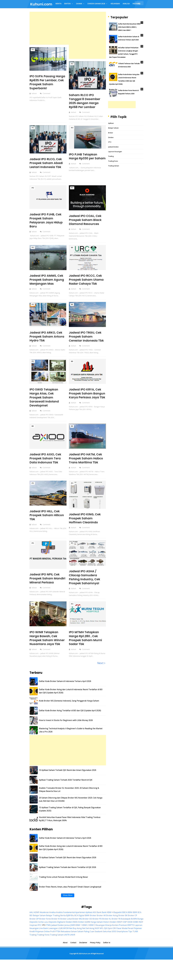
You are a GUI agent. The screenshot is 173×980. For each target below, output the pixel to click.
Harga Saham (97, 925)
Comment (47, 93)
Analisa (52, 915)
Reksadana (66, 935)
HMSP (119, 925)
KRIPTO (131, 928)
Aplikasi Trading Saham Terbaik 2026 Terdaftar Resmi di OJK (66, 783)
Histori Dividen (110, 925)
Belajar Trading (53, 919)
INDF (141, 925)
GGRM (87, 925)
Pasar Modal (122, 931)
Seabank (99, 935)
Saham (74, 935)
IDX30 (130, 925)
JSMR (73, 928)
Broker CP (133, 919)
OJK (105, 931)
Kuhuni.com (86, 957)
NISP (97, 931)
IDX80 (136, 925)
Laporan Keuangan (115, 152)
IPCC (40, 928)
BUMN (134, 922)
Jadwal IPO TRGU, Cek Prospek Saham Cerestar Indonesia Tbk (87, 337)
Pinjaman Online (42, 935)
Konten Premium (119, 928)
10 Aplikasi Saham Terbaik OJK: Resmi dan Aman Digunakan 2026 (68, 773)
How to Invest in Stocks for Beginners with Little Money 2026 (66, 723)
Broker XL (107, 922)
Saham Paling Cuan (86, 935)
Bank (99, 915)
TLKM (135, 935)
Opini (110, 931)
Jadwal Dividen (113, 147)
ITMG (48, 928)
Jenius (67, 928)
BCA (139, 915)
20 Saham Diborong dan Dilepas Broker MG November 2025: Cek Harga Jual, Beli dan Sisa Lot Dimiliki (71, 803)
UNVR (72, 938)
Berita (63, 919)
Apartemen (80, 915)
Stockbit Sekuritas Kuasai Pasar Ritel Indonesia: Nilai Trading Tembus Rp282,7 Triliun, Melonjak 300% (70, 822)
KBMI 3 (92, 928)
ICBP (125, 925)
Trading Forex (113, 161)
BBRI (135, 915)
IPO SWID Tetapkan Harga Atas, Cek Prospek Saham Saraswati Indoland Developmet (45, 397)
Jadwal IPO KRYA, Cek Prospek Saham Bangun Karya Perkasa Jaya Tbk (87, 395)
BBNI (130, 915)
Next (101, 666)
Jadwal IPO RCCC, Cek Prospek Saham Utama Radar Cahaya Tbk (87, 280)
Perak (130, 931)
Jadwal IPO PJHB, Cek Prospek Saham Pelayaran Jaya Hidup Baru (47, 220)
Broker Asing (112, 919)
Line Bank (43, 931)
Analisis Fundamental (65, 915)
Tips (130, 935)
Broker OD (87, 922)
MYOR (66, 931)
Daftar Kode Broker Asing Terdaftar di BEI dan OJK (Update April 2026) (70, 714)
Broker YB (116, 922)
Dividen (111, 137)
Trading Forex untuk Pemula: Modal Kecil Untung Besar (63, 880)
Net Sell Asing (88, 931)
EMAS (75, 925)
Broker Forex (45, 922)
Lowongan (53, 931)
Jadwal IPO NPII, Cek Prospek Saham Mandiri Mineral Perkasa (45, 580)
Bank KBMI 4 (107, 915)
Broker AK (101, 919)
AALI (31, 915)
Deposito (53, 925)
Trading (111, 156)
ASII (95, 915)
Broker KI (56, 922)
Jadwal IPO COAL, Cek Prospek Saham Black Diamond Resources (86, 220)
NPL (102, 931)
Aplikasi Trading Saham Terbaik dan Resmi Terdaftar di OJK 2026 (67, 870)
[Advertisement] (68, 28)
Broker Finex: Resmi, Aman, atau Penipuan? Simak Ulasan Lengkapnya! (70, 890)
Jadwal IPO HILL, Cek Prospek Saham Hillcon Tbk (47, 515)
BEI (72, 248)
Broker (111, 133)
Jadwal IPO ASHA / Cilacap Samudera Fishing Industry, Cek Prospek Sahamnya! (85, 577)
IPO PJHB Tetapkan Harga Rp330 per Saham (84, 158)
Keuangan (100, 928)
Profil (53, 935)
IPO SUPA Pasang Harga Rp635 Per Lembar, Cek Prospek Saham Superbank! (46, 82)
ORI (114, 931)
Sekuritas (107, 935)
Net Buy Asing (75, 931)
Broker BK (123, 919)
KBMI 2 (85, 928)
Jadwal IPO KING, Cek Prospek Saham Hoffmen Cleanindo (86, 518)
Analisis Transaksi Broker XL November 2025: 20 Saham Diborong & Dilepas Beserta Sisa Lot (69, 793)
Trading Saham (114, 166)
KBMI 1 (79, 928)
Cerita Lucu (43, 925)
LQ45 (60, 931)
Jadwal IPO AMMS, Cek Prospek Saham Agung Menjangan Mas (47, 280)
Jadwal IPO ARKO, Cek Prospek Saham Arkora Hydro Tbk (47, 337)
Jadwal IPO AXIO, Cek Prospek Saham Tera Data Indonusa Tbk (46, 458)
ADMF (37, 915)
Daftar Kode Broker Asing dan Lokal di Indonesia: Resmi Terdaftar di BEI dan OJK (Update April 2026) (71, 694)
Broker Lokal (66, 922)
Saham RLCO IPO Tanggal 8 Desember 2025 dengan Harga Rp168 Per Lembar (85, 101)
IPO (33, 50)
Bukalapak (126, 922)
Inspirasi (33, 928)
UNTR (67, 938)
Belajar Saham (113, 128)
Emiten (81, 925)
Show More (68, 898)
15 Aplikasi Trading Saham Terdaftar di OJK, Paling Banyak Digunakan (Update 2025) (70, 812)
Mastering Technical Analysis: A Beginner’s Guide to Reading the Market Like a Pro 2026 (71, 733)
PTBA (58, 935)
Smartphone (122, 935)
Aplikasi (111, 123)
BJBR (68, 919)
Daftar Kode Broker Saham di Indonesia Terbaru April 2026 (65, 684)
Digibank (61, 925)
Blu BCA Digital (78, 919)
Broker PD (97, 922)
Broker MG (77, 922)
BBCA (125, 915)
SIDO (114, 935)
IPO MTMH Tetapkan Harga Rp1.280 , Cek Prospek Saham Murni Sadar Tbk (86, 641)
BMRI (87, 919)
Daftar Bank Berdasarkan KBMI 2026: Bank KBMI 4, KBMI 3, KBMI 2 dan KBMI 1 (129, 27)
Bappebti (118, 915)
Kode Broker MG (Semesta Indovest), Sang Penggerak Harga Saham (69, 704)
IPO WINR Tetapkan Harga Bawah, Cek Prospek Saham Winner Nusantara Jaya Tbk (48, 641)
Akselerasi (44, 915)
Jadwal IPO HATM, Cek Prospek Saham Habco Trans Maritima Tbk (87, 458)
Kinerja (108, 928)
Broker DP (34, 922)
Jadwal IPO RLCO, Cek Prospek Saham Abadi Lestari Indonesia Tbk (47, 163)
